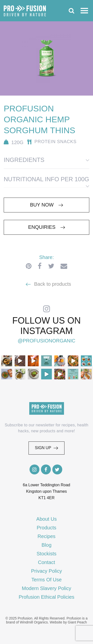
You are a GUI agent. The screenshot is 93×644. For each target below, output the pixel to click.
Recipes (46, 536)
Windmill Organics (34, 622)
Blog (46, 545)
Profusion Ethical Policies (46, 597)
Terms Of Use (46, 580)
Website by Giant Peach (68, 622)
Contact (46, 562)
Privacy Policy (46, 571)
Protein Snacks (56, 142)
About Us (46, 519)
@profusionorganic (46, 341)
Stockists (46, 554)
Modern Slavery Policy (46, 588)
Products (46, 528)
